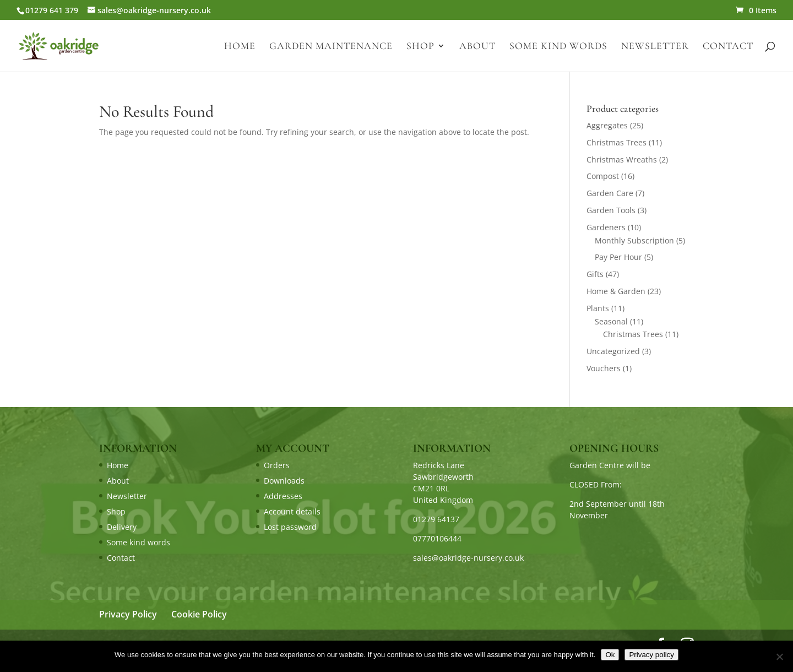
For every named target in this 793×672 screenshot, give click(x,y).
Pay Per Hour (618, 257)
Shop (420, 47)
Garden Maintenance (331, 47)
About (477, 47)
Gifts (595, 274)
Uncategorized (613, 351)
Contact (728, 47)
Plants (598, 308)
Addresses (283, 496)
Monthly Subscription (634, 240)
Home (240, 47)
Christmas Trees (617, 142)
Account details (292, 511)
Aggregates (607, 125)
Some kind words (558, 47)
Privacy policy (651, 655)
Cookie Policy (199, 614)
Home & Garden (616, 291)
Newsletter (655, 47)
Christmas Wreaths (622, 159)
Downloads (284, 481)
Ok (610, 655)
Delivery (122, 527)
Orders (277, 465)
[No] (779, 657)
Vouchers (604, 368)
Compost (603, 176)
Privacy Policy (128, 614)
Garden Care (610, 193)
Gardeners (606, 227)
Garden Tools (611, 210)
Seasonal (611, 321)
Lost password (290, 527)
